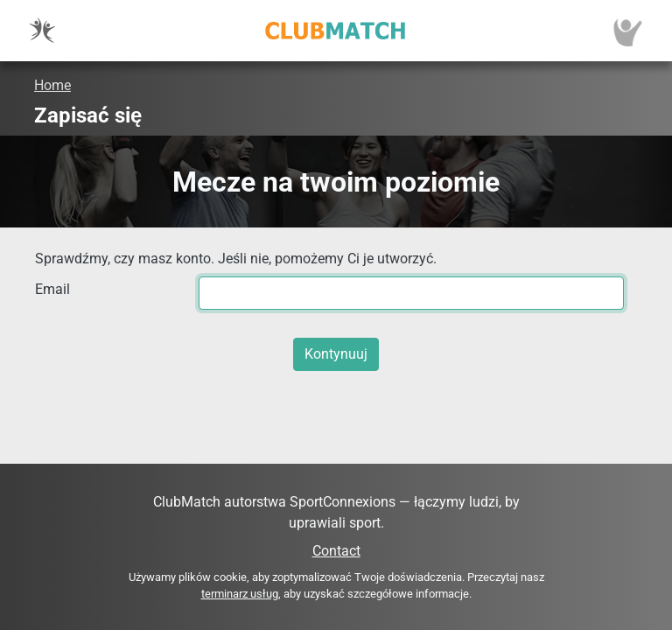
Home (52, 85)
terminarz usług (240, 594)
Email (52, 289)
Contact (336, 551)
